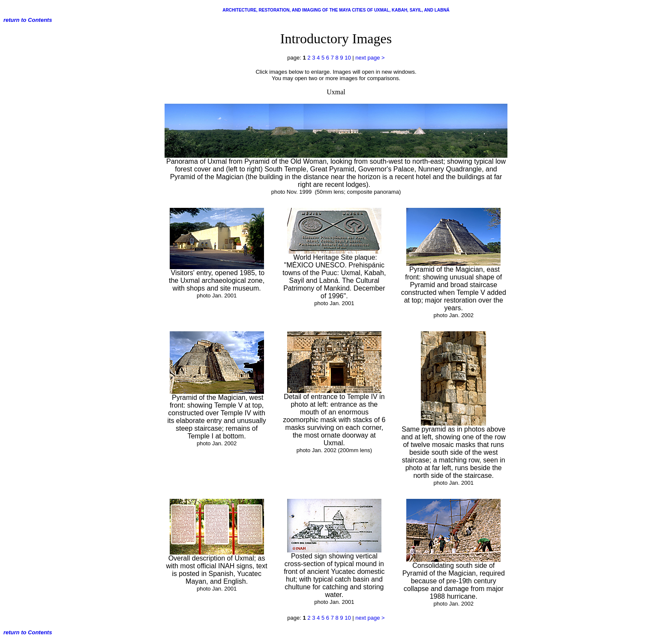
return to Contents (28, 20)
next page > (370, 58)
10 (348, 58)
